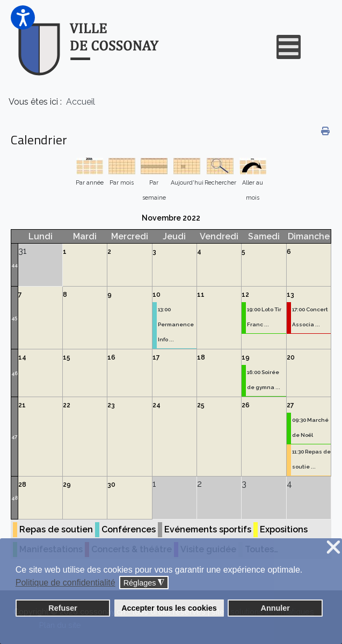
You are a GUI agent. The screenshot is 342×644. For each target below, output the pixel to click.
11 (201, 295)
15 (67, 357)
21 (22, 405)
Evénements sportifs (208, 529)
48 (14, 498)
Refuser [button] (63, 608)
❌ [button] (333, 548)
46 (14, 373)
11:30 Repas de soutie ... (311, 459)
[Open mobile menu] (289, 47)
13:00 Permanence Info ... (176, 324)
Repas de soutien (56, 529)
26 (246, 405)
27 (290, 405)
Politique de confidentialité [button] (66, 583)
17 (156, 357)
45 (14, 318)
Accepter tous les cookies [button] (169, 608)
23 (111, 405)
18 (201, 357)
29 (67, 485)
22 (67, 405)
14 (22, 357)
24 (157, 405)
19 (246, 357)
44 (14, 265)
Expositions (284, 529)
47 (14, 437)
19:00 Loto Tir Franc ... (264, 317)
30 (111, 485)
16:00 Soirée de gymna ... (264, 380)
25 (201, 405)
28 (22, 485)
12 (245, 295)
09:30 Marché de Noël (310, 427)
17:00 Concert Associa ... (310, 317)
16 (111, 357)
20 (291, 357)
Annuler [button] (275, 608)
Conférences (129, 529)
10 (157, 295)
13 (290, 295)
